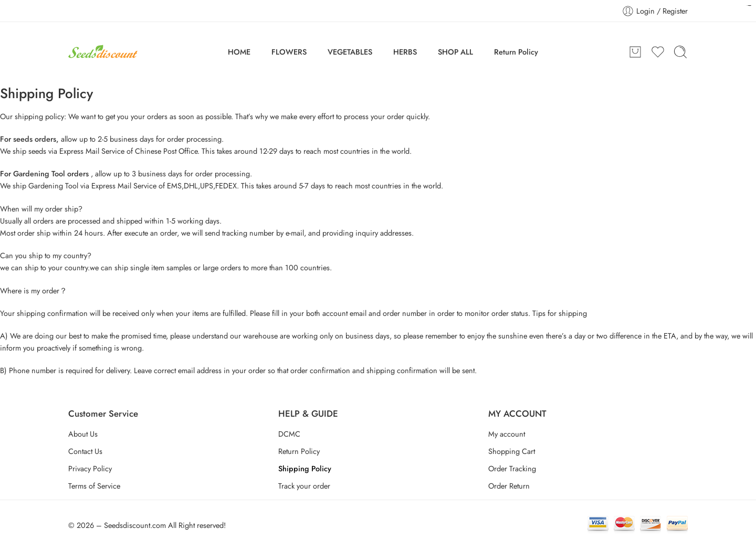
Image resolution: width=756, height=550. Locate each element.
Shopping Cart (512, 451)
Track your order (304, 486)
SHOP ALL (455, 52)
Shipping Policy (305, 468)
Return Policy (516, 52)
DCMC (289, 434)
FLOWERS (289, 52)
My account (507, 434)
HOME (239, 52)
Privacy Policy (90, 468)
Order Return (509, 486)
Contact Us (85, 451)
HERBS (405, 52)
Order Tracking (512, 468)
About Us (83, 434)
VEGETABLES (350, 52)
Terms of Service (94, 486)
